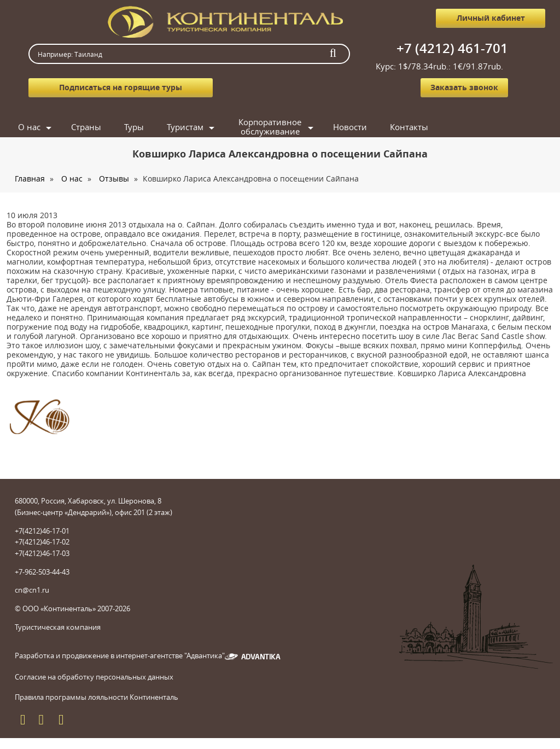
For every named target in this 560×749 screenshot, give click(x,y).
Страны (86, 127)
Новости (350, 127)
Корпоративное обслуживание (270, 127)
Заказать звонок (464, 87)
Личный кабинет (491, 18)
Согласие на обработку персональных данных (94, 677)
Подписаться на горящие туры (121, 87)
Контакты (409, 127)
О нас (29, 127)
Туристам (185, 127)
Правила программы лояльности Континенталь (97, 697)
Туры (134, 127)
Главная (30, 179)
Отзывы (114, 179)
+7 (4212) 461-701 (452, 48)
